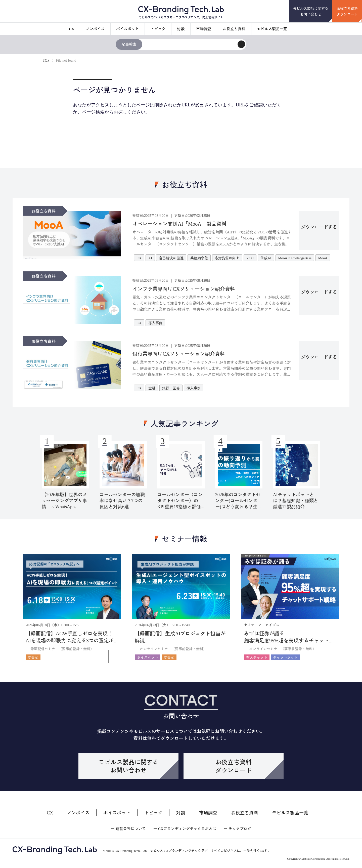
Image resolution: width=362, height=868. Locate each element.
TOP (46, 60)
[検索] (241, 44)
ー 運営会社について (128, 828)
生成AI (266, 258)
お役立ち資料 (234, 29)
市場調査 (204, 29)
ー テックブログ (237, 828)
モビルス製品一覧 (272, 29)
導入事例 (155, 323)
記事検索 (129, 44)
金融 (152, 388)
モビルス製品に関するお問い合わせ (311, 11)
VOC (250, 258)
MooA (323, 258)
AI (150, 258)
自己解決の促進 (171, 258)
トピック (158, 29)
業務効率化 (199, 258)
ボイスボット (127, 29)
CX (72, 29)
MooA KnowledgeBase (295, 258)
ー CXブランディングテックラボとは (185, 828)
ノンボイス (95, 29)
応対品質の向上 (227, 258)
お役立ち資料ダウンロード (347, 11)
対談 (181, 29)
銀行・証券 (171, 388)
